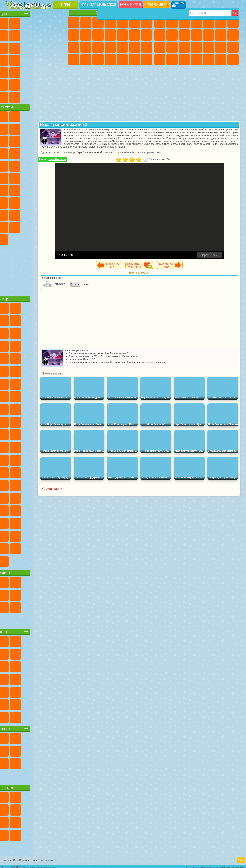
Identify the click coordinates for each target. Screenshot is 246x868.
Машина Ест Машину (233, 47)
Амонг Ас (48, 190)
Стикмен (196, 35)
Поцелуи (147, 35)
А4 (24, 202)
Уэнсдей (48, 227)
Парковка (160, 23)
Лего (24, 141)
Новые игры (131, 5)
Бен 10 (172, 60)
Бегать (221, 60)
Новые (12, 23)
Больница (110, 47)
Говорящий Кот (48, 116)
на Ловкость (12, 35)
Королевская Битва (221, 23)
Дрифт (184, 60)
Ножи (36, 60)
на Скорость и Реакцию (24, 72)
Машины (160, 35)
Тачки (36, 153)
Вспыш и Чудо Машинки (48, 153)
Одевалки (122, 35)
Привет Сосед (36, 214)
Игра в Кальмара (12, 202)
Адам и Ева (12, 177)
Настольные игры (37, 572)
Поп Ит (36, 35)
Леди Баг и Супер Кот (60, 128)
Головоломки (60, 72)
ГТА (160, 60)
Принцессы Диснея (74, 60)
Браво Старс (60, 190)
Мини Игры (12, 72)
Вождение (12, 96)
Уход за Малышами (98, 60)
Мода (86, 60)
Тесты (122, 23)
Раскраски (74, 35)
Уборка (122, 60)
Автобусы (196, 60)
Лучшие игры (37, 13)
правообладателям (212, 865)
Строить (48, 96)
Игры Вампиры (88, 162)
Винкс (147, 60)
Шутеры (209, 60)
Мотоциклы (184, 35)
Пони (74, 23)
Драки (221, 35)
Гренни (48, 202)
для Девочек (24, 23)
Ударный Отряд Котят (24, 165)
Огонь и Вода (98, 23)
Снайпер (160, 47)
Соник (60, 153)
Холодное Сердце (98, 35)
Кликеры (60, 47)
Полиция (184, 47)
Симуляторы (36, 23)
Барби (110, 23)
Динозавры (48, 60)
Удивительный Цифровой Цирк (48, 239)
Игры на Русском (24, 60)
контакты (192, 865)
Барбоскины (12, 165)
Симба (24, 227)
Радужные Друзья (48, 214)
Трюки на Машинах (36, 72)
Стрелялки (233, 60)
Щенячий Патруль (36, 116)
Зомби (209, 23)
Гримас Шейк (24, 239)
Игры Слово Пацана (36, 227)
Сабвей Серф (36, 141)
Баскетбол (60, 84)
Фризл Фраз (60, 165)
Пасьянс (12, 60)
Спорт (60, 35)
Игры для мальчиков (98, 5)
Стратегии (184, 23)
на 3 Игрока (12, 84)
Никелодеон (24, 84)
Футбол (172, 23)
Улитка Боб (24, 128)
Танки (196, 23)
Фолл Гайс (24, 190)
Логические (48, 47)
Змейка (48, 72)
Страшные (36, 47)
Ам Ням (60, 141)
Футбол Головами (24, 96)
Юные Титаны (60, 177)
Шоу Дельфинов (12, 153)
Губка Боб (24, 116)
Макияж (147, 47)
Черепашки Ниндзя (172, 35)
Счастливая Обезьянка (36, 177)
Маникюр (122, 47)
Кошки (110, 35)
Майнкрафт (233, 23)
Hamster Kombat (36, 239)
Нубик (24, 214)
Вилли (12, 116)
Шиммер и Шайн (24, 177)
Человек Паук (48, 165)
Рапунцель (98, 47)
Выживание (209, 47)
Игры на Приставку (60, 96)
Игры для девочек (111, 13)
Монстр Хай (135, 23)
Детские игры (37, 631)
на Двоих (60, 23)
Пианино (135, 60)
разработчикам (235, 865)
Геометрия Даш (48, 35)
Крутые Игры (36, 84)
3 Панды (24, 153)
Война (36, 96)
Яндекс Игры (24, 35)
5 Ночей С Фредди (12, 128)
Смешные (12, 47)
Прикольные (60, 60)
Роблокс (12, 214)
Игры (66, 5)
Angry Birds (48, 141)
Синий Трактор (12, 190)
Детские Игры (48, 23)
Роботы (172, 47)
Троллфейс (48, 128)
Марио (36, 165)
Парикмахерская (135, 35)
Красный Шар (36, 128)
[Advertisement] (37, 269)
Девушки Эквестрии (86, 23)
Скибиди (12, 239)
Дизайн (110, 60)
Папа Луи (74, 47)
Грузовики (209, 35)
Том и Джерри (48, 177)
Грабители (221, 47)
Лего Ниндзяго (60, 116)
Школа (48, 84)
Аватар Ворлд (12, 227)
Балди (36, 202)
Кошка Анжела (86, 35)
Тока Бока (60, 214)
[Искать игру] (210, 5)
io (24, 47)
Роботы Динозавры (196, 47)
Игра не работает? (154, 276)
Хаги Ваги (60, 202)
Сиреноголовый (36, 190)
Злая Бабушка (12, 141)
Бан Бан (60, 227)
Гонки (233, 35)
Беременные (86, 47)
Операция (135, 47)
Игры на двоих (157, 5)
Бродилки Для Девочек (147, 23)
